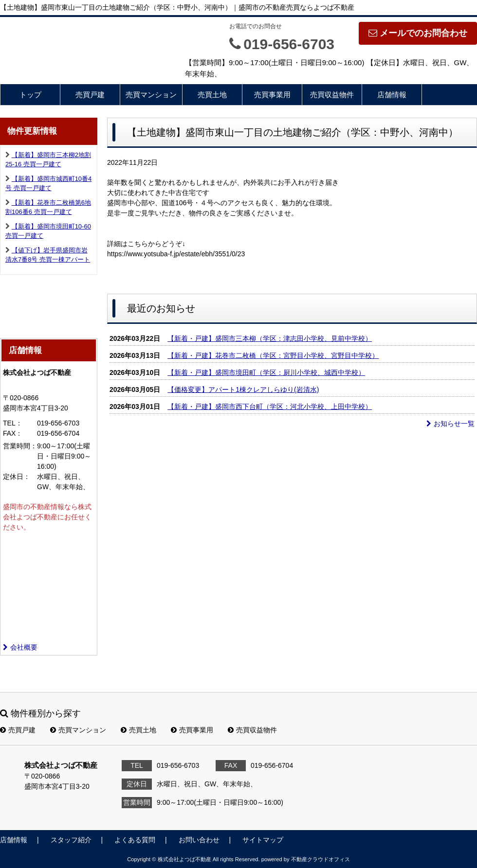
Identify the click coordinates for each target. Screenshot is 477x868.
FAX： (13, 433)
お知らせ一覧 (450, 424)
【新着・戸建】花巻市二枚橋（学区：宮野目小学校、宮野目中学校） (273, 355)
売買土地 (212, 95)
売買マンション (151, 95)
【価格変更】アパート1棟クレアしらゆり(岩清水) (243, 390)
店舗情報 (392, 95)
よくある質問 (135, 840)
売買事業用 (272, 95)
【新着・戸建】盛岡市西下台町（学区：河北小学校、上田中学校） (270, 407)
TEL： (13, 423)
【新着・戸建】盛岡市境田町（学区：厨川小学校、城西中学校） (266, 372)
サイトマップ (263, 840)
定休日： (17, 477)
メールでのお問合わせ (418, 33)
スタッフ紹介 (71, 840)
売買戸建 (90, 95)
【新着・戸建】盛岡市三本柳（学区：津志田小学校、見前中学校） (270, 338)
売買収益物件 (332, 95)
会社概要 (20, 647)
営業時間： (20, 446)
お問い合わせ (199, 840)
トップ (30, 95)
